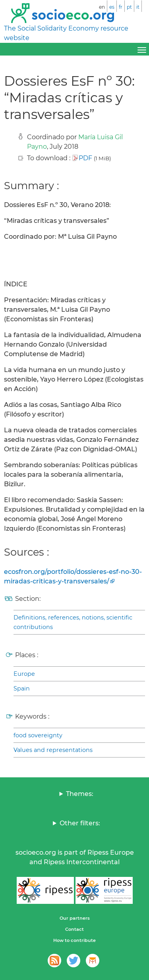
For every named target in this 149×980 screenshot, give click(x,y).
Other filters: (80, 823)
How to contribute (74, 940)
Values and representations (53, 750)
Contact (74, 929)
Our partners (75, 918)
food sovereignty (38, 735)
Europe (24, 674)
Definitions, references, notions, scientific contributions (73, 622)
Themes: (80, 794)
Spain (22, 688)
